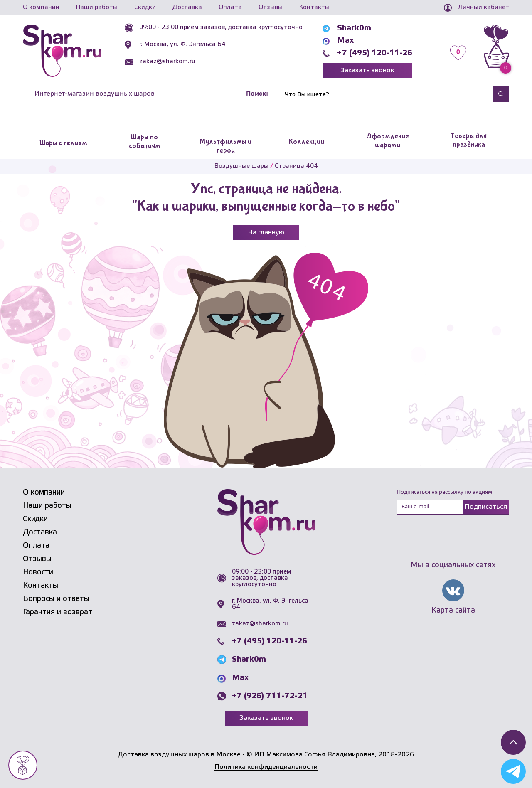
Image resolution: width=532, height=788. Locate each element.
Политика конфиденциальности (266, 767)
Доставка (187, 7)
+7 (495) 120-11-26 (375, 53)
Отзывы (271, 7)
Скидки (145, 7)
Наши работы (97, 7)
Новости (38, 572)
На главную (266, 233)
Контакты (314, 7)
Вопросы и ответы (56, 599)
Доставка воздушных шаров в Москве (179, 755)
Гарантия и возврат (58, 612)
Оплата (230, 7)
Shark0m (354, 28)
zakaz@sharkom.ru (167, 62)
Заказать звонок (367, 70)
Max (345, 41)
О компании (41, 7)
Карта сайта (453, 611)
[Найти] (384, 94)
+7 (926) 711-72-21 (270, 696)
